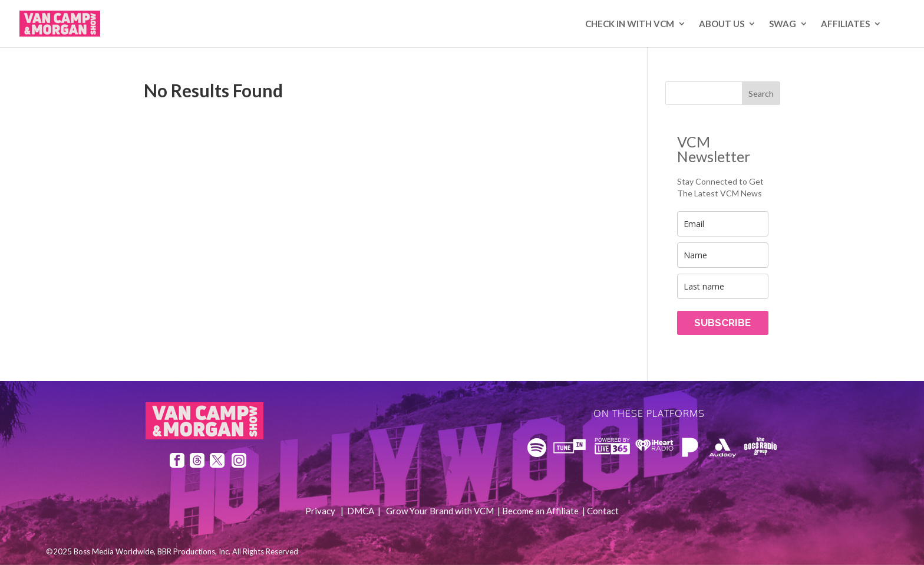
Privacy (320, 511)
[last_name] (723, 286)
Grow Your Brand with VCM (440, 511)
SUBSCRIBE (722, 323)
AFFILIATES (845, 24)
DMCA (361, 511)
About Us (722, 24)
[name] (723, 255)
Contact (603, 511)
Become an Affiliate (540, 511)
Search (761, 93)
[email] (723, 224)
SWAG (783, 24)
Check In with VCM (630, 24)
